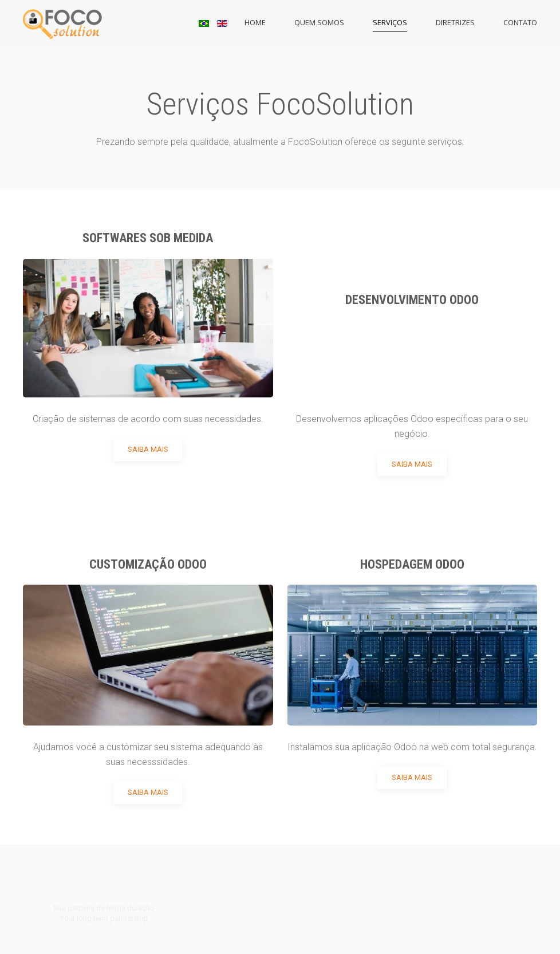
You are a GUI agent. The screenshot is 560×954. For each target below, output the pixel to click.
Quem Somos (319, 22)
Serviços (390, 22)
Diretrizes (455, 22)
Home (255, 22)
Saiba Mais (148, 449)
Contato (520, 22)
